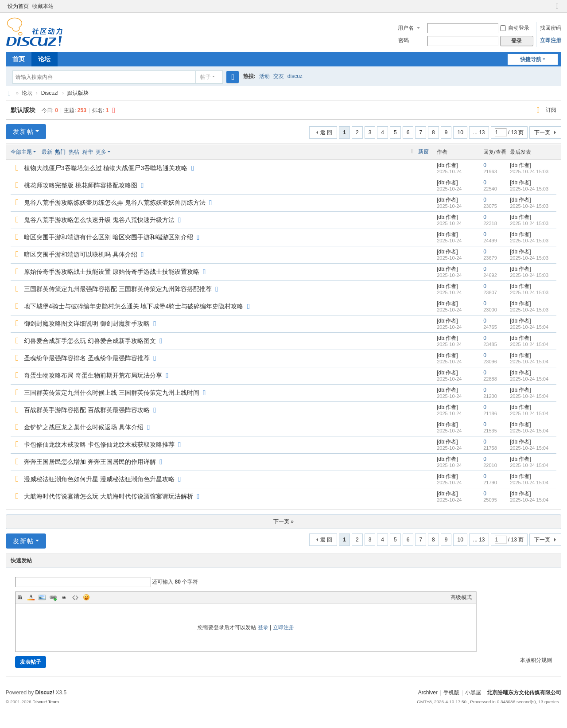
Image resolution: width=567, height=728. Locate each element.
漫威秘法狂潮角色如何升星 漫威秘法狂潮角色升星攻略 (99, 479)
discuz (295, 76)
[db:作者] (447, 165)
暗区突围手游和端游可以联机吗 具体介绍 (81, 254)
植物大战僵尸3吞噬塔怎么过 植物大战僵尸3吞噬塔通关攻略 (106, 168)
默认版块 (78, 93)
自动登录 (515, 28)
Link (53, 597)
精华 (88, 152)
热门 (60, 152)
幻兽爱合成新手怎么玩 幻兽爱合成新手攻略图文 (90, 341)
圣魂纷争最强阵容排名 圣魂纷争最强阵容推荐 (87, 358)
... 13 (479, 132)
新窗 (423, 152)
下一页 (542, 132)
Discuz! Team (46, 702)
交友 (279, 76)
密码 (404, 40)
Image (42, 597)
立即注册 (551, 40)
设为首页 (18, 6)
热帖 (74, 152)
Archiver (428, 693)
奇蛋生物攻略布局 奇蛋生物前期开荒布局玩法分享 (93, 375)
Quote (64, 597)
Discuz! (50, 93)
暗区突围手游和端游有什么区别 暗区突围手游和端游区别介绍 (109, 237)
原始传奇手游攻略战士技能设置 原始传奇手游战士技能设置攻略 (112, 272)
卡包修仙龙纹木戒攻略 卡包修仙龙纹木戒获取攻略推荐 (99, 444)
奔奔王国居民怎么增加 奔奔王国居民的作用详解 (90, 462)
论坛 (44, 59)
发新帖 (23, 132)
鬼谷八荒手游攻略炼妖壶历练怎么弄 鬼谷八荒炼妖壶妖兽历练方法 (115, 202)
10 (460, 132)
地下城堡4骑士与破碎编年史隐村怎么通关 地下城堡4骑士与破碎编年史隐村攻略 (134, 306)
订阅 (551, 110)
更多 (101, 152)
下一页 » (283, 522)
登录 (263, 627)
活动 (264, 76)
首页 (19, 59)
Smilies (86, 597)
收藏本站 (43, 6)
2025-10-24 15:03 (529, 171)
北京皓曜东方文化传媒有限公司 (9, 93)
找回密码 (551, 28)
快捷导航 (531, 59)
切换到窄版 (557, 10)
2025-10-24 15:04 (529, 327)
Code (75, 597)
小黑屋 (473, 693)
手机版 (451, 693)
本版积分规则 (536, 660)
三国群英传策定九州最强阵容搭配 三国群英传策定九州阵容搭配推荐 (118, 289)
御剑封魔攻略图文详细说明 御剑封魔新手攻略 (87, 323)
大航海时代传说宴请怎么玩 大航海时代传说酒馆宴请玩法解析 (109, 496)
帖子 (206, 77)
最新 (47, 152)
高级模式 (461, 597)
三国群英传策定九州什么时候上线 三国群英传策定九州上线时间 (112, 393)
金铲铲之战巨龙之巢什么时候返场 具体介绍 (84, 427)
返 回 (326, 132)
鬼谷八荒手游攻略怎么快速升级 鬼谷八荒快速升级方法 (99, 220)
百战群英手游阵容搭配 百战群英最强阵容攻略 (87, 410)
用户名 (406, 28)
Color (31, 597)
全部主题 (21, 152)
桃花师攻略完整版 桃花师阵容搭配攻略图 (81, 185)
